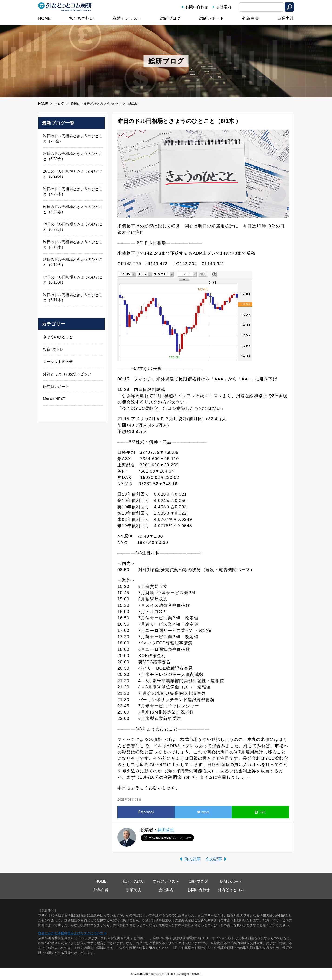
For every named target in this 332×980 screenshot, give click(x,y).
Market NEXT (54, 399)
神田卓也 (166, 830)
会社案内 (224, 7)
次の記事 (214, 859)
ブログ (59, 104)
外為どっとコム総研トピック (67, 374)
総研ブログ (170, 18)
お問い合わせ (197, 7)
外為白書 (251, 18)
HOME (44, 18)
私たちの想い (81, 18)
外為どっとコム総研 (65, 7)
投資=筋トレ (53, 349)
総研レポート (211, 18)
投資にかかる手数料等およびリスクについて (71, 933)
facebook (146, 812)
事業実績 (286, 18)
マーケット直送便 (58, 362)
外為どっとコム (231, 890)
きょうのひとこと (58, 337)
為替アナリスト (127, 18)
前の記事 (193, 859)
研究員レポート (56, 387)
